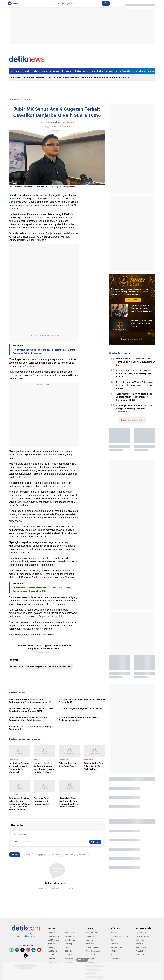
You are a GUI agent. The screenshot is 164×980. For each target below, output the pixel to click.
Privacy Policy (117, 955)
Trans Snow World (93, 951)
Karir (113, 940)
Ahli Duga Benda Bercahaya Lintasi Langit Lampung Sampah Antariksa (136, 409)
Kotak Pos (115, 944)
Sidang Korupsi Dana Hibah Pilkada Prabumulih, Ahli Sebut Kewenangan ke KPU (30, 701)
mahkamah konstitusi (61, 667)
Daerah (41, 77)
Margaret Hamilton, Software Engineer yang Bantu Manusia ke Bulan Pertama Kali (44, 769)
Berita (28, 71)
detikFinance (53, 940)
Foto (134, 71)
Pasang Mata (91, 936)
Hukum (69, 71)
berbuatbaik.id (92, 933)
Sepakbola (53, 955)
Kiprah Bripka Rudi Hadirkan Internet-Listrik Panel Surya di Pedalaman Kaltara (141, 308)
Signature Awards (93, 947)
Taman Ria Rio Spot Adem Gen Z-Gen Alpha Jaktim (94, 766)
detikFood (69, 936)
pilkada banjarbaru (36, 667)
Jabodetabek (40, 71)
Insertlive (139, 944)
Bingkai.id (90, 959)
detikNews (14, 99)
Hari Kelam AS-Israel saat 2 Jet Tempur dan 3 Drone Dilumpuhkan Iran (136, 362)
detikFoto (69, 955)
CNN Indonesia (142, 933)
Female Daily (141, 951)
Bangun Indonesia (119, 77)
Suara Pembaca (71, 77)
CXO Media (140, 955)
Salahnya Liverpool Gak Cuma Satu (68, 765)
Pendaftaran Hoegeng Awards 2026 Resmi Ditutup (141, 323)
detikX (78, 71)
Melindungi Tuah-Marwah (95, 77)
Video (142, 71)
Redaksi (114, 933)
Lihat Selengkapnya (132, 339)
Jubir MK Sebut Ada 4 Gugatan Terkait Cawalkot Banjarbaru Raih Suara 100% (44, 647)
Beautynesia (141, 947)
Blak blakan (98, 71)
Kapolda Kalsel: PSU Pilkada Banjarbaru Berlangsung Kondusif (78, 719)
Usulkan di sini (133, 300)
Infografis (125, 71)
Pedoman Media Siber (120, 936)
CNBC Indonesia (142, 936)
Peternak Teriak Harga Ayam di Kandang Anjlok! (42, 801)
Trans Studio (91, 955)
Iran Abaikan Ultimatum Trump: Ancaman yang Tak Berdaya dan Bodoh (134, 374)
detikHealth (70, 940)
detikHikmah (70, 959)
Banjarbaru (15, 202)
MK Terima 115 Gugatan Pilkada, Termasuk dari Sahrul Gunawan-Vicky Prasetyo (44, 351)
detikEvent (90, 944)
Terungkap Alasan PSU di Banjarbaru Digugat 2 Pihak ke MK (32, 728)
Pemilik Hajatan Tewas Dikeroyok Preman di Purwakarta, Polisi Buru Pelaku (135, 385)
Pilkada (26, 99)
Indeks (150, 71)
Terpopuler (28, 77)
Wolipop (69, 944)
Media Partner (117, 947)
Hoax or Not (55, 77)
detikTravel (70, 933)
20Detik (68, 951)
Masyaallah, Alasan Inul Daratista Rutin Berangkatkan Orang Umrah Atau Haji (69, 802)
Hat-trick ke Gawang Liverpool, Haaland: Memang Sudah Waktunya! (19, 767)
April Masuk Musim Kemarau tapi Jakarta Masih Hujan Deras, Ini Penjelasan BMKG (135, 397)
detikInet (52, 944)
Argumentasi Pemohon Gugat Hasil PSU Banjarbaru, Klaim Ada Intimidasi (28, 719)
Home (19, 71)
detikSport (52, 951)
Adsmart (16, 77)
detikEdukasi (53, 936)
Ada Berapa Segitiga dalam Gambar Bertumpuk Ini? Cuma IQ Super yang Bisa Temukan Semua (19, 804)
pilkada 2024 (16, 667)
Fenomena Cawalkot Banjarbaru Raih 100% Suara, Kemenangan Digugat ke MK (42, 589)
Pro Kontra (112, 71)
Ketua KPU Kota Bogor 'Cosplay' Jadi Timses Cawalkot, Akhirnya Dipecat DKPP (31, 710)
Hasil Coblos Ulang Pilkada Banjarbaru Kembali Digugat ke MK (82, 701)
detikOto (52, 959)
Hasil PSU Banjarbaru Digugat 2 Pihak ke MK (81, 708)
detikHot (52, 947)
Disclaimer (115, 959)
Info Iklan (114, 951)
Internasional (56, 71)
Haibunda (140, 940)
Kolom (87, 71)
